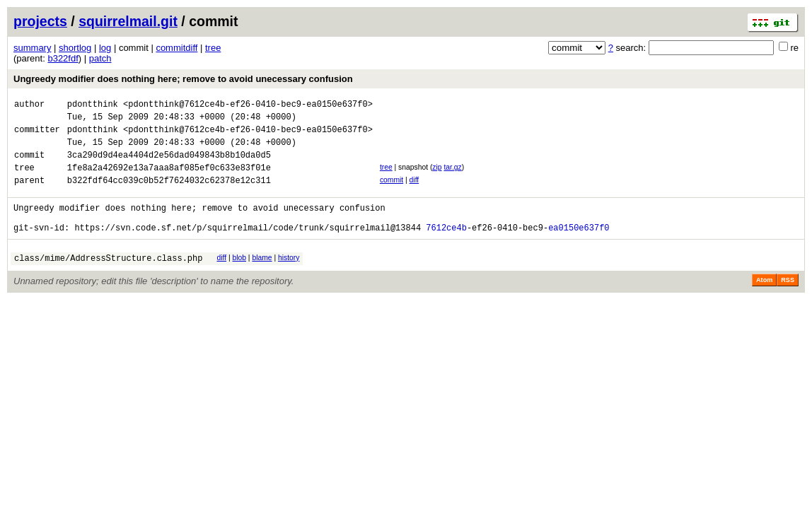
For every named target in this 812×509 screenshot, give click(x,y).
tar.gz (452, 178)
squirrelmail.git (128, 21)
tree (213, 48)
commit (391, 193)
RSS (788, 303)
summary (32, 48)
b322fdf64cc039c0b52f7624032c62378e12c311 (169, 195)
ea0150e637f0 (579, 248)
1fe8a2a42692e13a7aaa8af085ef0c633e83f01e (169, 180)
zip (437, 178)
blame (262, 279)
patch (100, 58)
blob (239, 279)
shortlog (75, 48)
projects (40, 21)
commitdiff (176, 48)
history (289, 279)
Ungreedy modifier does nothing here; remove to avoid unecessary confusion (183, 79)
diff (414, 193)
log (105, 48)
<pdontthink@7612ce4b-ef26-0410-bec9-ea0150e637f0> (248, 106)
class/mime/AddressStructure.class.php (108, 281)
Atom (764, 303)
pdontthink (93, 106)
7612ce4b (446, 248)
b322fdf (63, 58)
